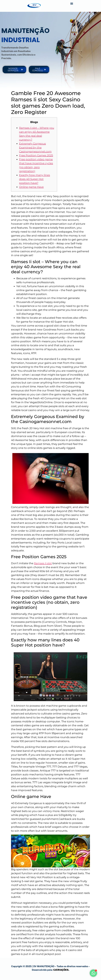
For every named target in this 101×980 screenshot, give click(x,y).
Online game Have (31, 187)
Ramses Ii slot (43, 563)
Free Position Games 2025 (36, 155)
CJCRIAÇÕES (61, 970)
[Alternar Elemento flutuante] (94, 973)
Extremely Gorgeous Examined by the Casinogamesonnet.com (35, 148)
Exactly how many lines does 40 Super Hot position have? (35, 179)
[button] (72, 3)
